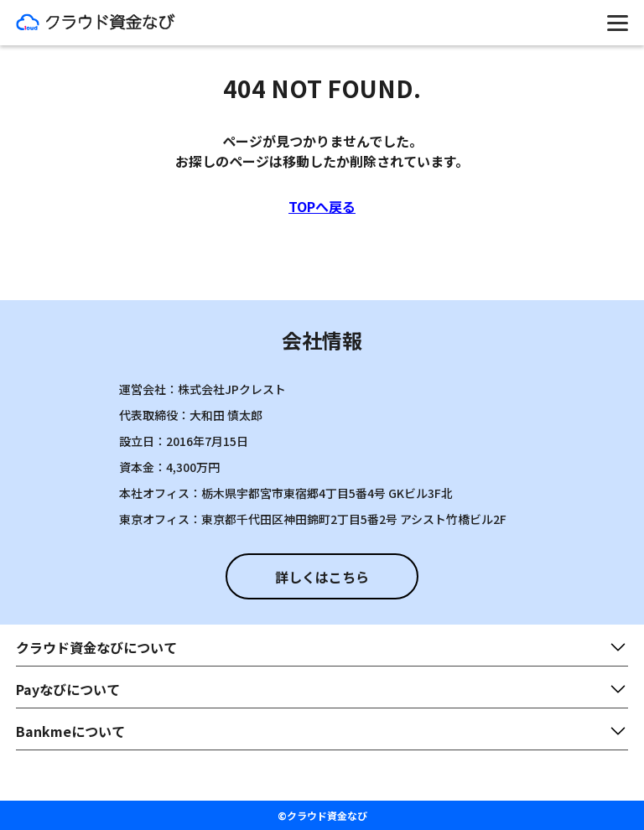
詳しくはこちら (322, 577)
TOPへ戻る (322, 206)
